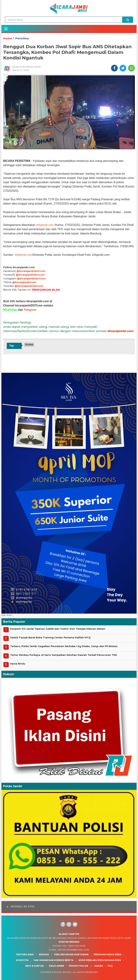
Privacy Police (78, 966)
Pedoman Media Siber (107, 954)
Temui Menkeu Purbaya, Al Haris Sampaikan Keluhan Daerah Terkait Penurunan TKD (64, 655)
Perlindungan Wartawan (71, 954)
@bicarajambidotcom (31, 271)
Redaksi (44, 954)
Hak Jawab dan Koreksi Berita (54, 960)
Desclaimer (57, 966)
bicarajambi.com (121, 331)
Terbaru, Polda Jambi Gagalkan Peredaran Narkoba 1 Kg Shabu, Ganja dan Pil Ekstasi (64, 646)
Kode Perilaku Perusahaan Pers (100, 960)
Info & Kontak (35, 966)
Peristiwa (22, 38)
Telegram (30, 310)
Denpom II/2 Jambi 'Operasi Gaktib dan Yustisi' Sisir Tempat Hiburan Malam (58, 629)
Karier (99, 966)
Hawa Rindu (18, 664)
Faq (110, 966)
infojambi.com (45, 225)
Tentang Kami (25, 954)
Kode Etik (22, 960)
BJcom (67, 972)
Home (8, 38)
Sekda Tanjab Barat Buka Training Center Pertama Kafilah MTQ (50, 637)
